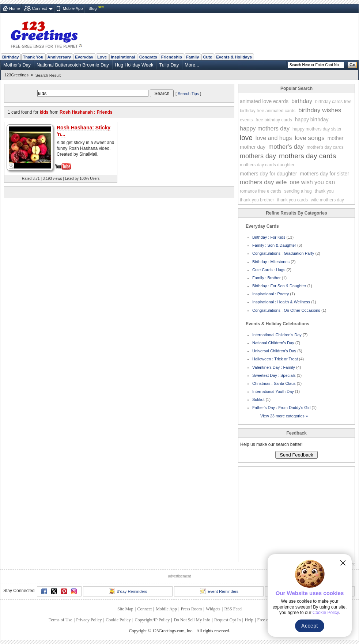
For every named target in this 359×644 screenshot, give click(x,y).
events (246, 120)
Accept (310, 626)
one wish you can (313, 182)
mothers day (258, 156)
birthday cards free (333, 102)
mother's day (286, 147)
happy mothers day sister (317, 129)
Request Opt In (228, 620)
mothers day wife (263, 182)
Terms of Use (60, 620)
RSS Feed (233, 609)
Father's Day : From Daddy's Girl (281, 408)
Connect (39, 8)
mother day (253, 147)
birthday (302, 101)
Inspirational (123, 57)
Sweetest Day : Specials (274, 375)
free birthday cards (274, 120)
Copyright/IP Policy (152, 620)
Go (352, 65)
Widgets (213, 609)
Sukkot (258, 399)
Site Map (125, 609)
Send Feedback (296, 455)
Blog (92, 8)
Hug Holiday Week (134, 65)
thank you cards (292, 200)
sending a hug (298, 191)
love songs (310, 138)
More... (192, 65)
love (246, 138)
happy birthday (312, 120)
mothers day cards (307, 156)
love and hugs (274, 138)
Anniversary (59, 57)
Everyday (84, 57)
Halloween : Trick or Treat (275, 359)
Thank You (33, 57)
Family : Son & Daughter (274, 245)
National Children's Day (273, 343)
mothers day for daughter (268, 174)
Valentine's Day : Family (274, 367)
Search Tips (188, 94)
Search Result (48, 75)
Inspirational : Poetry (271, 294)
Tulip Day (169, 65)
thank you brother (257, 200)
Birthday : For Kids (269, 237)
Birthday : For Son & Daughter (279, 286)
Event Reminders (219, 591)
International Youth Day (273, 391)
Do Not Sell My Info (192, 620)
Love (102, 57)
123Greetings (16, 75)
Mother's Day (17, 65)
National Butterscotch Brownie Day (73, 65)
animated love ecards (264, 101)
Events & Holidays (234, 57)
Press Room (192, 609)
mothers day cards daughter (267, 165)
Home (14, 8)
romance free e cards (260, 191)
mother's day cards (325, 147)
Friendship (172, 57)
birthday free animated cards (268, 111)
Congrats (148, 57)
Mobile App (73, 8)
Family (192, 57)
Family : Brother (267, 278)
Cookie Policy (118, 620)
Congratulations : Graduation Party (283, 253)
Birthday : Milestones (271, 262)
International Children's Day (277, 335)
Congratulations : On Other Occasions (286, 310)
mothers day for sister (324, 174)
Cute (207, 57)
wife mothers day (327, 200)
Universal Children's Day (274, 351)
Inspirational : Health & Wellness (281, 302)
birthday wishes (320, 110)
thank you (324, 191)
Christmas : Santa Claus (274, 383)
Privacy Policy (89, 620)
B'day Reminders (128, 591)
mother (336, 138)
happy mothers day (265, 128)
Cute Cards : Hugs (269, 270)
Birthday (10, 57)
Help (249, 620)
